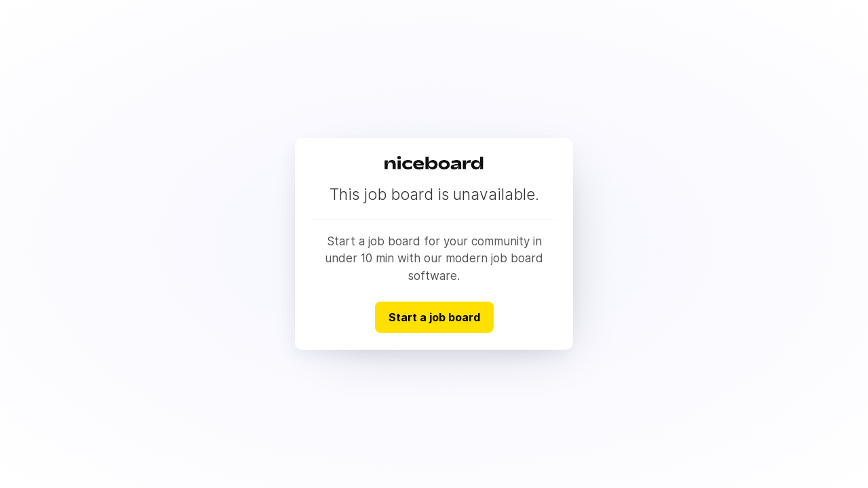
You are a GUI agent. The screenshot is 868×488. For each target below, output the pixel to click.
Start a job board (434, 317)
